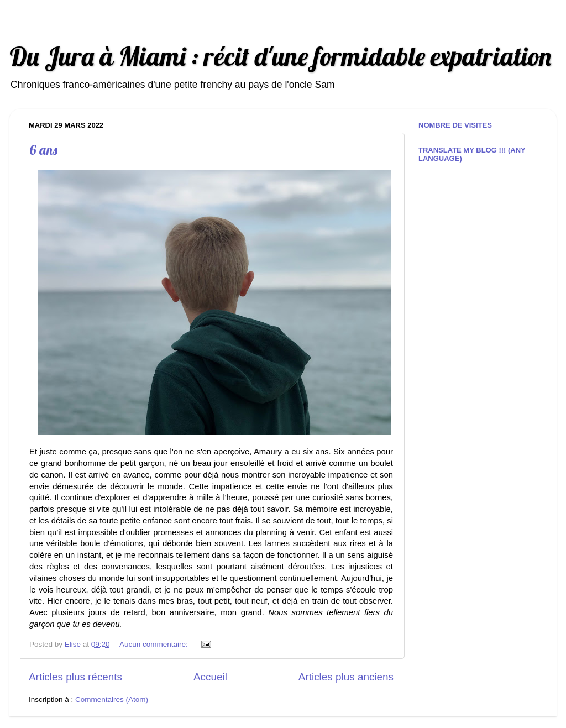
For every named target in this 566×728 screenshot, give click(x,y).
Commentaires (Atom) (112, 700)
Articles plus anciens (346, 677)
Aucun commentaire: (155, 644)
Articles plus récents (75, 677)
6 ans (43, 150)
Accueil (210, 677)
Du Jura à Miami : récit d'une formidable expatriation (280, 56)
